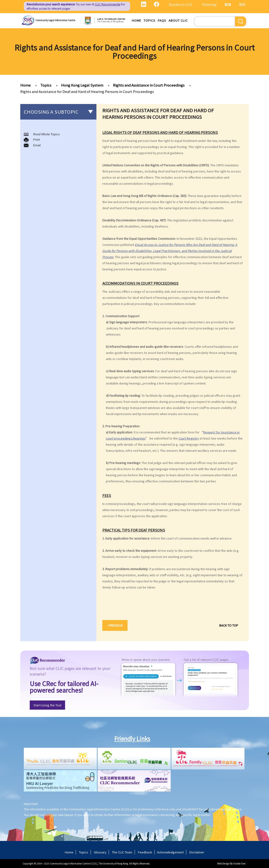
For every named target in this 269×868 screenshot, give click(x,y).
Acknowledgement (170, 852)
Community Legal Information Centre (55, 20)
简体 (242, 4)
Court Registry (189, 438)
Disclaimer (197, 852)
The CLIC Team (122, 852)
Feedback (145, 852)
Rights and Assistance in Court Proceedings (149, 85)
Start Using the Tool (47, 705)
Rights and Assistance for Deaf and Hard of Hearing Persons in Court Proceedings (87, 91)
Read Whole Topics (47, 134)
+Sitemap (209, 4)
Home (137, 20)
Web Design (223, 863)
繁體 (228, 4)
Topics (149, 20)
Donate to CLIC (181, 4)
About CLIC (178, 20)
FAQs (162, 20)
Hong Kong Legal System (82, 85)
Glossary (100, 852)
